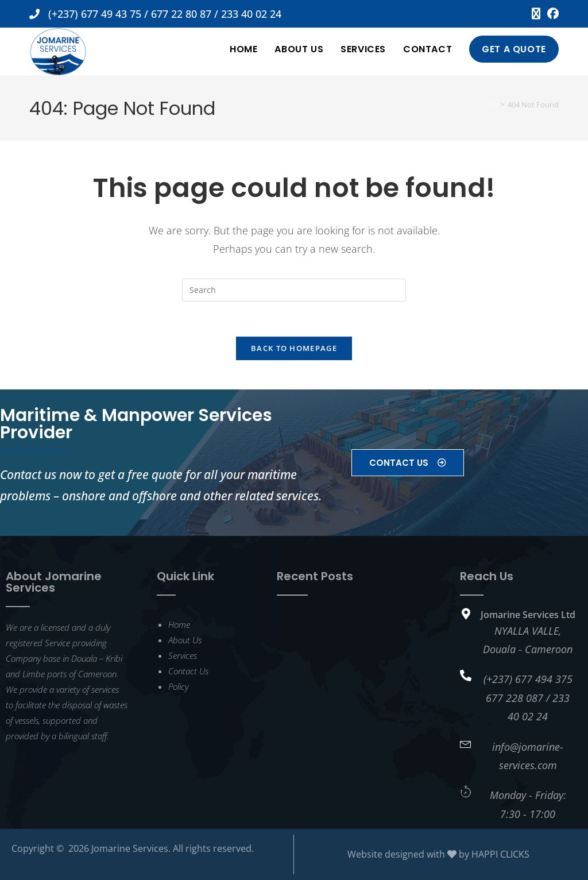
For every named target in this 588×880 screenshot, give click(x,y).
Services (183, 655)
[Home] (493, 105)
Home (179, 624)
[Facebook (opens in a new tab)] (551, 14)
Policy (178, 686)
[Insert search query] (294, 290)
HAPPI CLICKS (500, 854)
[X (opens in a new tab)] (536, 14)
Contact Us (188, 671)
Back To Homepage (294, 348)
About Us (185, 640)
